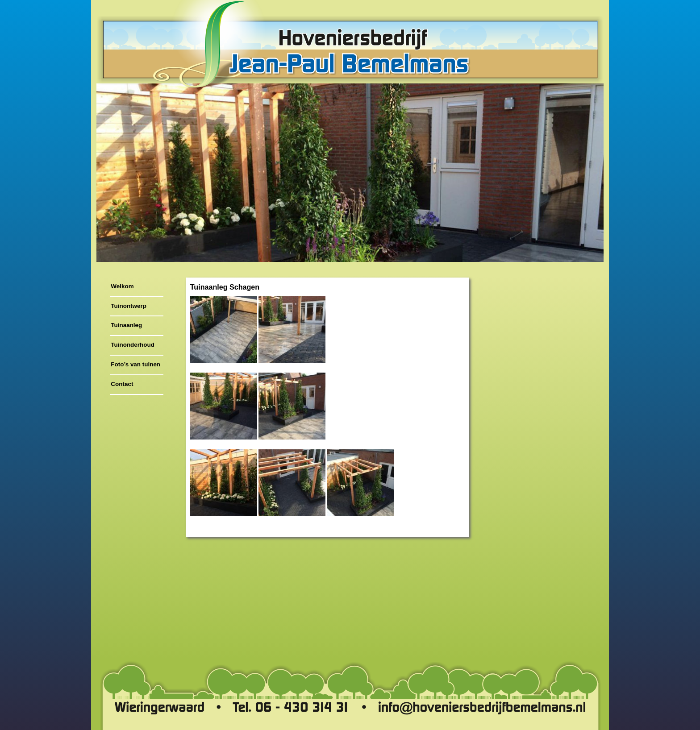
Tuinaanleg (126, 325)
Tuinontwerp (129, 306)
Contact (122, 384)
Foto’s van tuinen (135, 364)
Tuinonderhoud (133, 345)
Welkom (122, 286)
